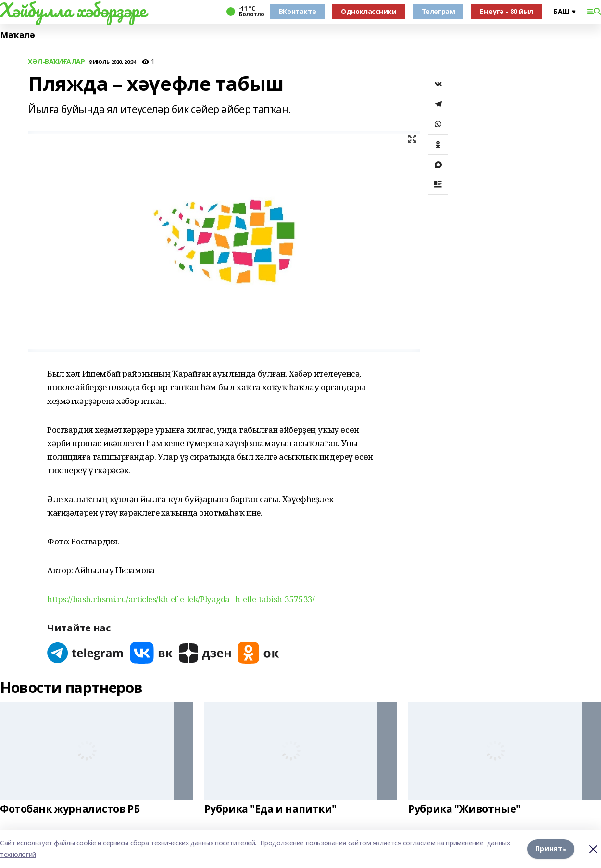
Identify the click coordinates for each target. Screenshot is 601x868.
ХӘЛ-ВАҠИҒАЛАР (56, 62)
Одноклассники (369, 11)
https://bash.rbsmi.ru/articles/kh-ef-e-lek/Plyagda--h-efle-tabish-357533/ (181, 599)
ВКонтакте (297, 11)
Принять (551, 849)
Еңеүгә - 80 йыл (507, 11)
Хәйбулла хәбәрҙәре (73, 10)
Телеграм (438, 11)
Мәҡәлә (17, 35)
